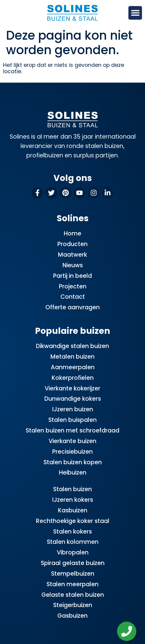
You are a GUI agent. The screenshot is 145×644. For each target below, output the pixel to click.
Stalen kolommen (73, 542)
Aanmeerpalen (73, 367)
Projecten (73, 286)
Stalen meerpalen (72, 584)
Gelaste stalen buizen (73, 595)
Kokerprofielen (73, 378)
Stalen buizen (72, 489)
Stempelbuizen (73, 574)
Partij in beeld (72, 276)
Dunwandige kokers (73, 399)
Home (72, 233)
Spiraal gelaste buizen (73, 563)
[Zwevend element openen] (127, 631)
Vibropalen (73, 552)
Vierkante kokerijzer (72, 388)
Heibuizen (73, 473)
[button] (135, 13)
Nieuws (73, 265)
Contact (73, 297)
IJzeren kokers (73, 500)
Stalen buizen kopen (73, 462)
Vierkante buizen (72, 441)
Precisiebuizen (72, 452)
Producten (72, 244)
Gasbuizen (72, 616)
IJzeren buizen (73, 409)
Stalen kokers (72, 532)
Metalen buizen (72, 357)
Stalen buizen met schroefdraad (72, 430)
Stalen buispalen (72, 420)
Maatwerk (72, 255)
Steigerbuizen (73, 605)
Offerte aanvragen (72, 307)
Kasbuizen (73, 510)
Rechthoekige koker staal (73, 521)
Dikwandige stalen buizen (72, 346)
